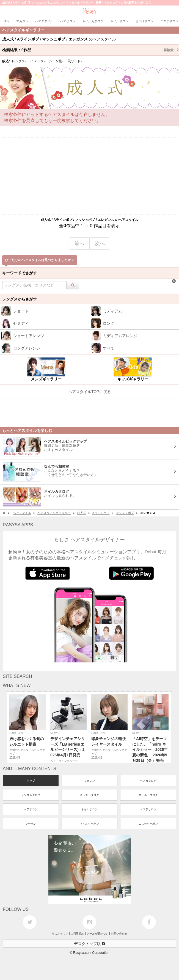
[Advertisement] (89, 176)
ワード (75, 61)
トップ (31, 781)
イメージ (38, 61)
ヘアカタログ (148, 781)
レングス (19, 61)
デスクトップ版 (90, 944)
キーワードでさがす (20, 273)
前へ (79, 243)
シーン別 (56, 61)
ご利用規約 (77, 934)
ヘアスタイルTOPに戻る (89, 392)
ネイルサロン (89, 809)
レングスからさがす (20, 299)
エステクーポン (148, 824)
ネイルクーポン (89, 824)
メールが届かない (98, 934)
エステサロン (148, 809)
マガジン (89, 781)
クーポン (31, 824)
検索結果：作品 (91, 50)
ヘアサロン (31, 809)
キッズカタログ (89, 795)
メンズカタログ (31, 795)
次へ (100, 243)
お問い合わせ (119, 934)
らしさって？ (60, 934)
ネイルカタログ (148, 795)
